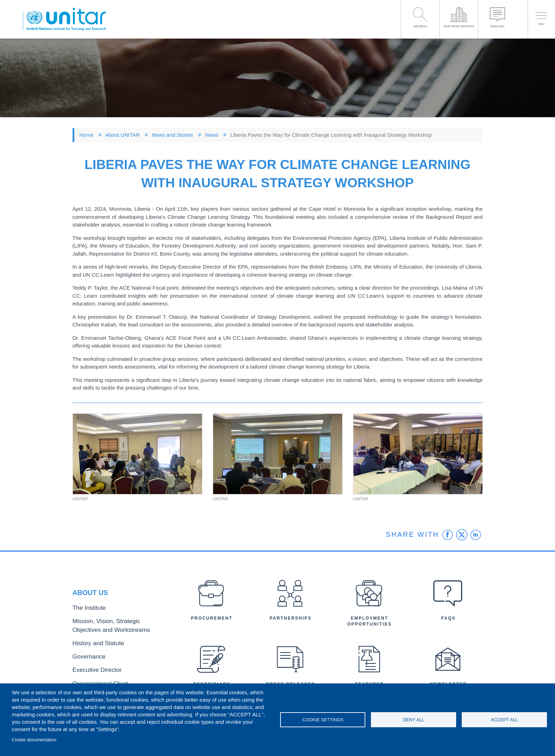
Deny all (414, 720)
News (212, 135)
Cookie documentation (34, 740)
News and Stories (172, 135)
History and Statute (93, 643)
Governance (86, 654)
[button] (137, 454)
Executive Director (92, 666)
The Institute (86, 613)
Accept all (504, 720)
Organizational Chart (94, 677)
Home (87, 135)
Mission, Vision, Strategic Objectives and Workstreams (115, 628)
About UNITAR (122, 135)
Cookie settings (323, 720)
